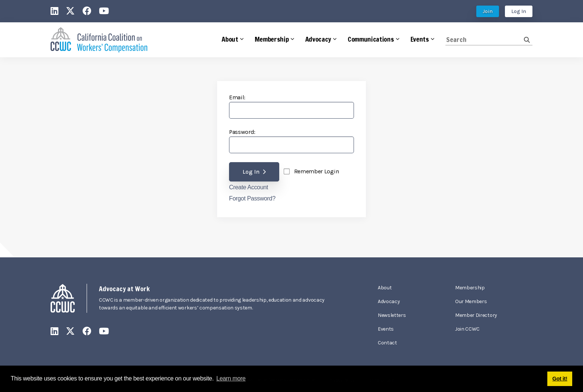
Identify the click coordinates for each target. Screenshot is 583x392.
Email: (237, 97)
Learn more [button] (231, 378)
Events (386, 329)
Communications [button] (371, 39)
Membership (470, 288)
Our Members (471, 301)
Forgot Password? (252, 199)
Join (488, 11)
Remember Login (317, 171)
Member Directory (476, 315)
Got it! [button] (560, 379)
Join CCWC (467, 329)
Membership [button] (272, 39)
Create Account (249, 187)
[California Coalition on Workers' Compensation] (99, 40)
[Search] (485, 40)
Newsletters (392, 315)
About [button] (230, 39)
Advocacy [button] (318, 39)
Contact (387, 343)
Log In (519, 11)
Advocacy (389, 301)
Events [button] (420, 39)
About (385, 288)
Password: (242, 132)
